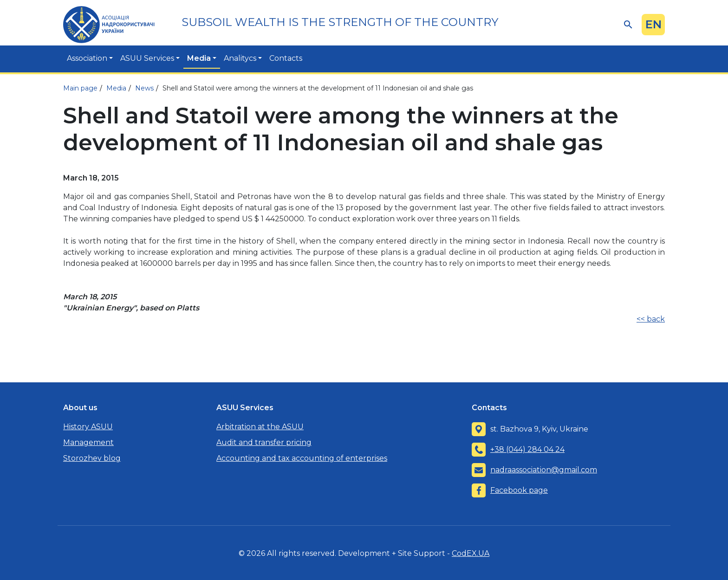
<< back (651, 319)
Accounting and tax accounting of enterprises (302, 458)
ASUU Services (147, 58)
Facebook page (519, 490)
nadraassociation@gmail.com (544, 470)
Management (88, 442)
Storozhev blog (92, 458)
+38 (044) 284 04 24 (527, 449)
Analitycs (240, 58)
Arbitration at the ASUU (260, 427)
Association (87, 58)
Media (199, 58)
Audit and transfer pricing (264, 442)
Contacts (286, 58)
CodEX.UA (471, 553)
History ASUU (88, 427)
